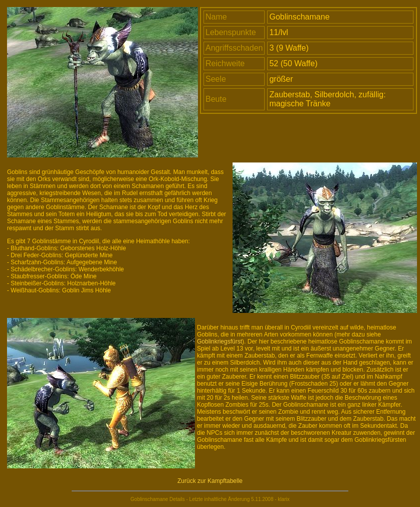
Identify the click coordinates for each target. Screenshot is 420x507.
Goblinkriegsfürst (220, 342)
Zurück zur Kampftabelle (210, 481)
